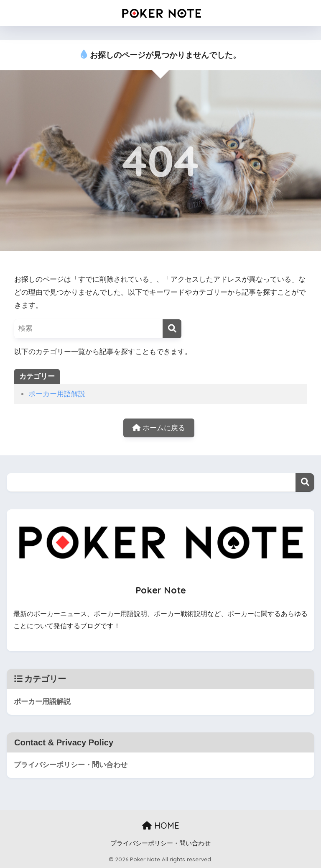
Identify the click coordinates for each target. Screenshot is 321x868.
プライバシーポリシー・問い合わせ (71, 765)
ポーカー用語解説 (57, 394)
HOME (161, 826)
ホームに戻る (159, 428)
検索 (305, 482)
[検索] (172, 329)
